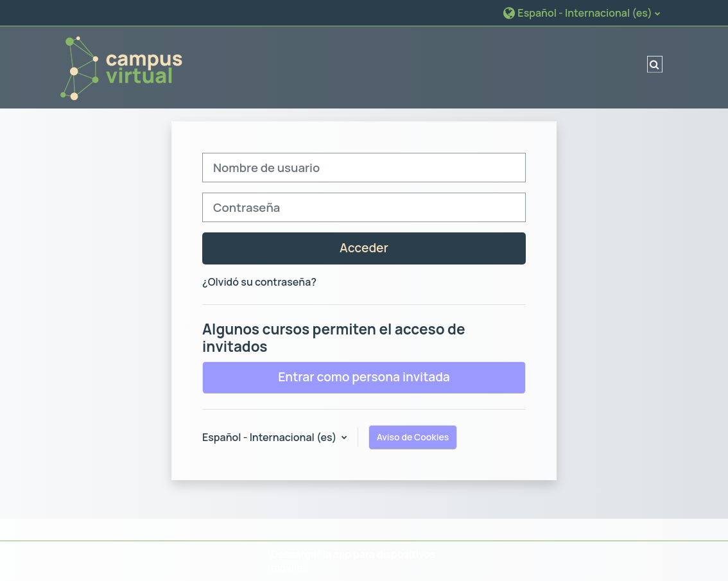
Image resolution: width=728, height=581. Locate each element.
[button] (581, 13)
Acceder (364, 248)
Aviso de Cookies (413, 437)
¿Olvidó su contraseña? (259, 282)
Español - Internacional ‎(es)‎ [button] (271, 437)
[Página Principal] (121, 66)
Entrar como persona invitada (364, 377)
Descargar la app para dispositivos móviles (353, 561)
